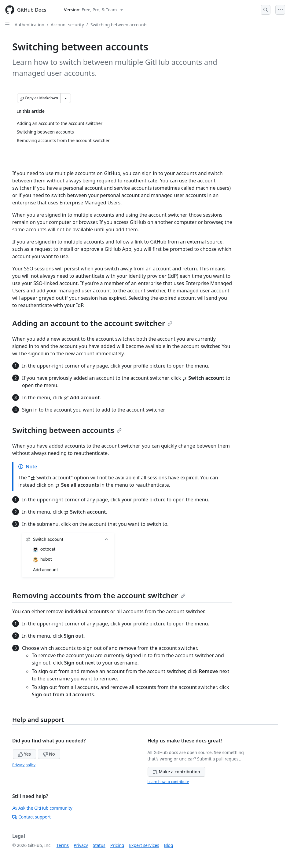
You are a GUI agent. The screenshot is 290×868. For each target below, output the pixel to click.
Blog (169, 845)
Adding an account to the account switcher (92, 323)
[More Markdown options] (66, 98)
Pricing (117, 845)
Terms (63, 845)
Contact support (31, 817)
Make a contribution (176, 772)
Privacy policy (24, 765)
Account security (67, 25)
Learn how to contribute (168, 782)
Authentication (29, 25)
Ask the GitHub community (42, 808)
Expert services (144, 845)
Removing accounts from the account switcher (99, 595)
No (49, 754)
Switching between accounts (119, 25)
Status (99, 845)
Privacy (81, 845)
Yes (24, 754)
